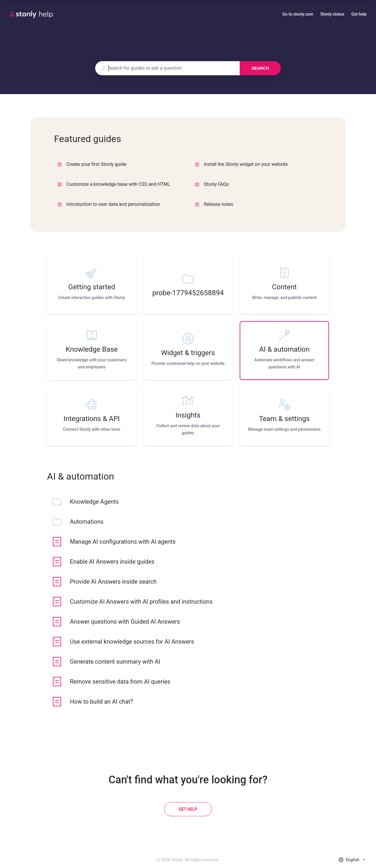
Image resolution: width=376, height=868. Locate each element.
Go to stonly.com (298, 15)
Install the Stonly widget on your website (241, 164)
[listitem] (92, 285)
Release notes (214, 204)
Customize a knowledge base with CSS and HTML (114, 184)
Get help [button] (359, 14)
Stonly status (332, 15)
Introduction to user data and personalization (109, 204)
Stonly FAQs (212, 184)
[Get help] (188, 809)
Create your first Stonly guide (92, 164)
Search (260, 68)
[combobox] (167, 68)
